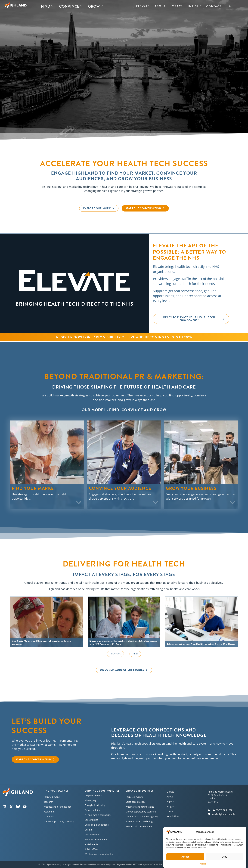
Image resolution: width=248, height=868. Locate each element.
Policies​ (203, 864)
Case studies (91, 820)
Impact (177, 6)
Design (88, 830)
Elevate (143, 6)
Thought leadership (95, 805)
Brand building (93, 810)
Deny (224, 857)
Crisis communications (97, 825)
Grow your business (140, 791)
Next (135, 654)
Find (47, 6)
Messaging (90, 800)
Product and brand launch (57, 807)
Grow (95, 6)
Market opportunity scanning (59, 821)
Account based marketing (139, 821)
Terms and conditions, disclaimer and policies (98, 864)
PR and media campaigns (98, 815)
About (160, 6)
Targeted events (52, 797)
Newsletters (173, 816)
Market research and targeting (142, 817)
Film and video (92, 835)
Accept (185, 857)
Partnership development (139, 826)
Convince (71, 6)
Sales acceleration (135, 802)
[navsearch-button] (230, 6)
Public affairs (91, 849)
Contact (214, 6)
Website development (96, 839)
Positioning (49, 812)
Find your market (56, 791)
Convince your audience (102, 791)
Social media (91, 844)
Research (48, 802)
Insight (195, 6)
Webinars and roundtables (99, 854)
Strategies (49, 817)
